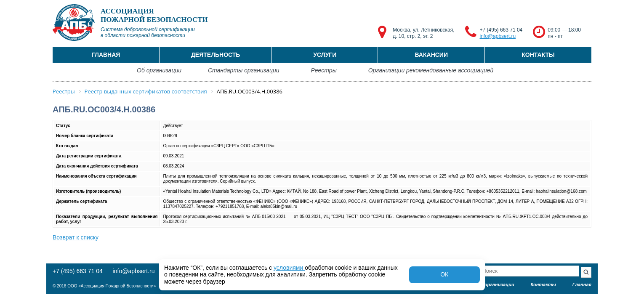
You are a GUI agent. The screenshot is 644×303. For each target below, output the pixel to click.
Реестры (324, 70)
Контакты (538, 55)
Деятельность (216, 55)
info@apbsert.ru (498, 36)
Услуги (325, 55)
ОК (444, 274)
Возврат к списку (76, 237)
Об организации (159, 70)
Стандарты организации (244, 70)
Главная (106, 55)
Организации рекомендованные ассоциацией (431, 70)
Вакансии (431, 55)
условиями (289, 268)
